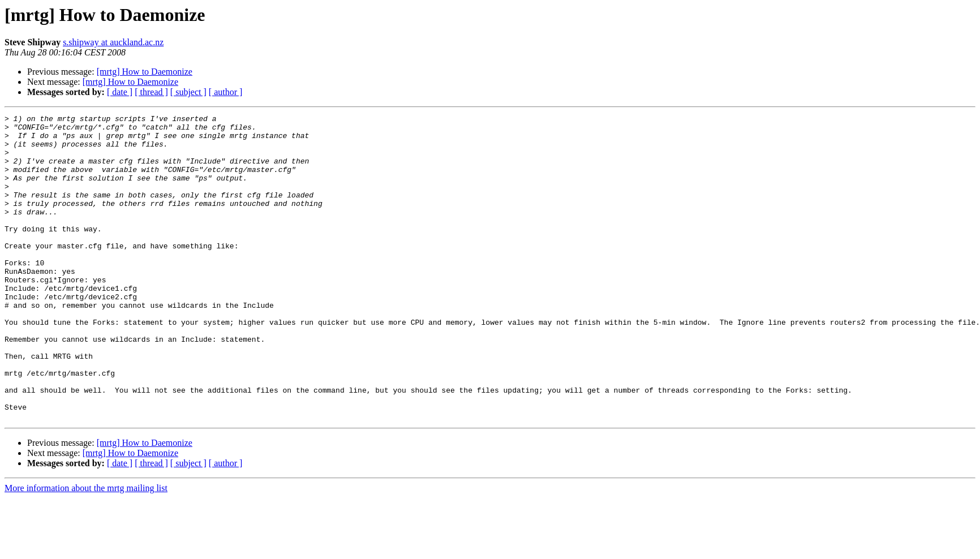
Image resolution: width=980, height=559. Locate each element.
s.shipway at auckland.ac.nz (113, 42)
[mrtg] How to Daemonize (145, 72)
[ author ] (226, 92)
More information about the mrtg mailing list (86, 549)
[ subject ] (188, 92)
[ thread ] (151, 92)
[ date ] (120, 92)
